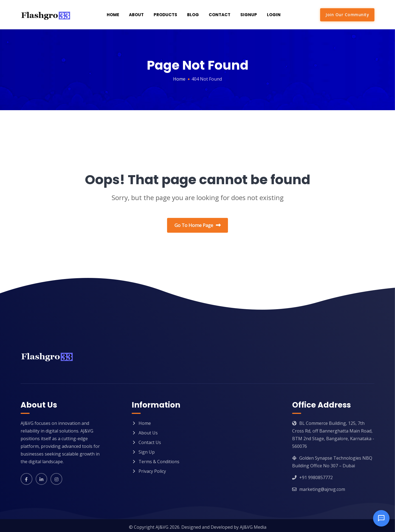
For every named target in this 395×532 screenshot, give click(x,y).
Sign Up (147, 449)
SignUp (249, 15)
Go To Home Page (198, 226)
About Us (148, 430)
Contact (220, 15)
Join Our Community (347, 15)
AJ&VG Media (253, 524)
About (136, 15)
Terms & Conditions (159, 459)
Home (113, 15)
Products (165, 15)
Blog (193, 15)
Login (274, 15)
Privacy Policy (152, 468)
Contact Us (150, 439)
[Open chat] (381, 518)
